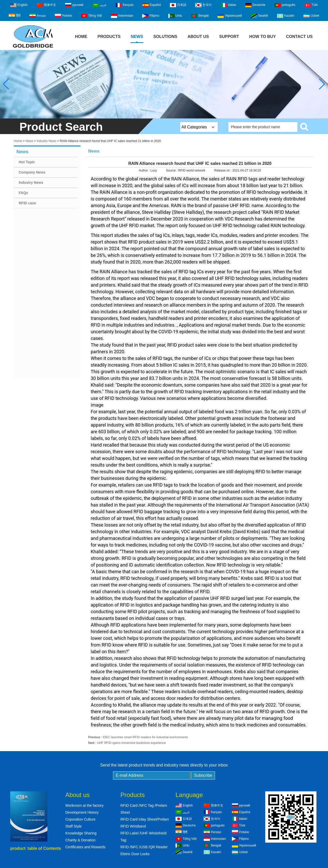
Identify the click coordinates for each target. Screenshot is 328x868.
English (19, 5)
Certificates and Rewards (85, 847)
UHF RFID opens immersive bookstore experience (131, 743)
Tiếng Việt (91, 16)
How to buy (263, 37)
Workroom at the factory (84, 805)
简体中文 (46, 5)
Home (81, 37)
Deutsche (255, 5)
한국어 (203, 5)
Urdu (175, 16)
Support (229, 37)
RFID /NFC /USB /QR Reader (144, 847)
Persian (38, 15)
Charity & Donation (80, 840)
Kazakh (286, 16)
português (285, 5)
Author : (145, 170)
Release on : (223, 170)
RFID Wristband (133, 826)
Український (230, 16)
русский (74, 5)
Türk (311, 5)
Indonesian (122, 16)
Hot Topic (27, 162)
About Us (198, 37)
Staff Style (74, 826)
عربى (100, 5)
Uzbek (311, 16)
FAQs (23, 193)
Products (109, 37)
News (137, 37)
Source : (172, 170)
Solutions (165, 37)
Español (152, 5)
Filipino (151, 16)
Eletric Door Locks (135, 854)
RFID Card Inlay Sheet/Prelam (145, 819)
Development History (82, 812)
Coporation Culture (80, 819)
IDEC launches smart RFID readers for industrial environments (145, 737)
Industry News (46, 141)
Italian (229, 5)
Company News (32, 172)
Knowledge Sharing (81, 833)
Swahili (259, 16)
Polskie (63, 16)
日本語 (178, 5)
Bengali (200, 16)
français (125, 5)
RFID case (27, 203)
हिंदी (15, 16)
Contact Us (299, 37)
